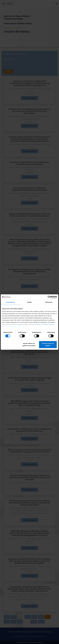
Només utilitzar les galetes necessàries (29, 344)
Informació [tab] (49, 302)
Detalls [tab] (29, 302)
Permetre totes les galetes (48, 344)
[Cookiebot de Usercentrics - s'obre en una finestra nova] (49, 297)
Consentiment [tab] (10, 302)
